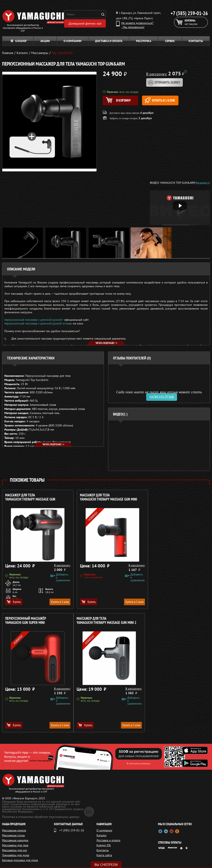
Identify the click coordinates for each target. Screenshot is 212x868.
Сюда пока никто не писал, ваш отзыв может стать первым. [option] (159, 394)
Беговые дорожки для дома (20, 860)
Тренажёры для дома (16, 855)
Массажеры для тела (15, 845)
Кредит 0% (104, 845)
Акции (45, 41)
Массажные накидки (15, 840)
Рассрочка (144, 41)
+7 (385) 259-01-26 (189, 13)
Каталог (19, 41)
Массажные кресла (14, 830)
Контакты (196, 41)
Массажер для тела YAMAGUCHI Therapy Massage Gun (30, 497)
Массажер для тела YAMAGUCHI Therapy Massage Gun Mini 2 (35, 621)
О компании (72, 41)
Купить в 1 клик (166, 100)
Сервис (170, 41)
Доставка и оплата (109, 41)
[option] (159, 446)
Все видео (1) (203, 183)
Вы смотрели (106, 865)
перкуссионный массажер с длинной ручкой (33, 320)
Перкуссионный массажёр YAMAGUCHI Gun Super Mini (166, 497)
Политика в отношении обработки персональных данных (41, 817)
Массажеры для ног (15, 850)
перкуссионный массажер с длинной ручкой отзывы (38, 323)
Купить (14, 602)
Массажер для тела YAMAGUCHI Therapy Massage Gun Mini (104, 497)
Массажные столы (13, 835)
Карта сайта (104, 855)
